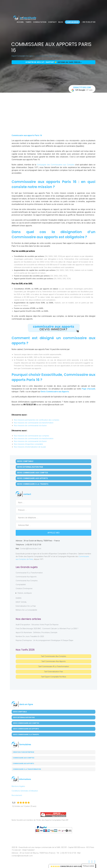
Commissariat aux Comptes (27, 581)
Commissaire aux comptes (23, 758)
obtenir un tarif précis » (69, 62)
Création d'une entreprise (23, 752)
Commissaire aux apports (23, 763)
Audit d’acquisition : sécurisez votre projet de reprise (37, 625)
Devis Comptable (25, 461)
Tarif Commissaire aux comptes (53, 656)
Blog (61, 22)
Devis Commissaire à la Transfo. (33, 484)
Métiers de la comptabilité (26, 610)
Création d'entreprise (24, 588)
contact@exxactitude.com (31, 549)
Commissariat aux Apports (26, 577)
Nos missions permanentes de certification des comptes (37, 420)
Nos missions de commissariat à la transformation (34, 423)
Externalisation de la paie (26, 606)
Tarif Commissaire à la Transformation (54, 666)
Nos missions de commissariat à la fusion (30, 426)
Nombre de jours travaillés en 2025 (30, 636)
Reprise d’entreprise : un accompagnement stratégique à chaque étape (44, 640)
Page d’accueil (88, 389)
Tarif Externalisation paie (53, 672)
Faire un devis (72, 22)
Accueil (20, 22)
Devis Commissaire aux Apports (55, 392)
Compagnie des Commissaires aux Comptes (55, 165)
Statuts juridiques (25, 593)
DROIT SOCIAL (21, 602)
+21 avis (82, 89)
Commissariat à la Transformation (29, 573)
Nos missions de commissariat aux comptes (32, 436)
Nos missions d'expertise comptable (28, 444)
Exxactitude (52, 375)
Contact (52, 22)
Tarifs (28, 22)
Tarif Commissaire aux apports (53, 661)
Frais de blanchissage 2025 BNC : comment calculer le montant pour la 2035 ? (47, 629)
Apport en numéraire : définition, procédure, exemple (37, 632)
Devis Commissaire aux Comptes (33, 473)
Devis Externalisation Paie (30, 467)
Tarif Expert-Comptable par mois (54, 677)
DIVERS (19, 598)
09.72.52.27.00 (89, 22)
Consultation (40, 22)
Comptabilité (21, 585)
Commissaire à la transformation (27, 769)
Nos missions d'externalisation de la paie (30, 447)
